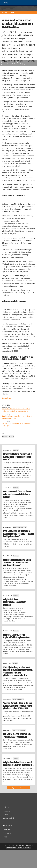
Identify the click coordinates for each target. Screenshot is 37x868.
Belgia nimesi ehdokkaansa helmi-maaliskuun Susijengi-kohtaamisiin (18, 764)
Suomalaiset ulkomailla (20, 527)
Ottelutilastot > (7, 398)
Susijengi (5, 436)
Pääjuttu (11, 436)
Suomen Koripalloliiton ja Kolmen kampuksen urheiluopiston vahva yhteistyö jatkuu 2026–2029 (18, 706)
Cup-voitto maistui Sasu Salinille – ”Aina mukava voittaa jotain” (18, 736)
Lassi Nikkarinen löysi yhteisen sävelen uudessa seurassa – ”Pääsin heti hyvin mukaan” (18, 534)
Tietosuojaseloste (24, 848)
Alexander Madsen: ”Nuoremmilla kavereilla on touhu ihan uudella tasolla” (18, 457)
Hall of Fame (7, 826)
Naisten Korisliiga (9, 818)
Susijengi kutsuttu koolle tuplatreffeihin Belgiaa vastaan (17, 636)
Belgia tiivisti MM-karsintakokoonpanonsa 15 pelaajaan (15, 602)
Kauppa (5, 836)
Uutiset (12, 13)
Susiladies (6, 811)
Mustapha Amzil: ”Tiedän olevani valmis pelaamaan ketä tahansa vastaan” (17, 494)
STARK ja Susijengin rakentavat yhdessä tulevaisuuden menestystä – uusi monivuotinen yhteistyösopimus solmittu (18, 671)
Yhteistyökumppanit (18, 699)
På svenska (7, 833)
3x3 (4, 822)
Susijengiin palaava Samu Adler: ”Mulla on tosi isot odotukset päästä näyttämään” (17, 563)
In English (6, 829)
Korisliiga (5, 13)
